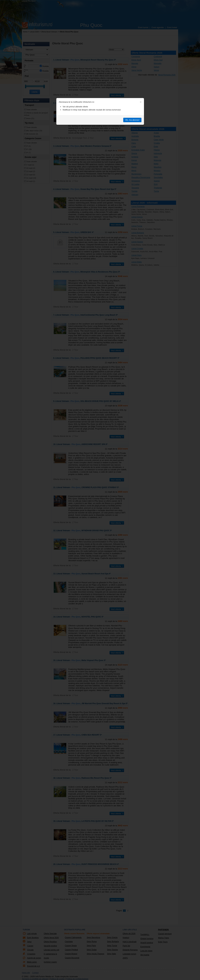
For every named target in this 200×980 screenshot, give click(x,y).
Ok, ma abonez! (132, 120)
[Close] (141, 102)
